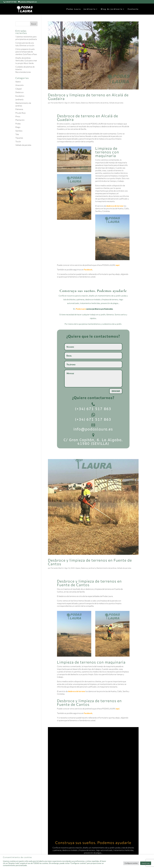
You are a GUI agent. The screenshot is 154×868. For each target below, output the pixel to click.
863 (107, 409)
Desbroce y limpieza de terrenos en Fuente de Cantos (90, 562)
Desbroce (84, 103)
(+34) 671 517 (89, 409)
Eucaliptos (20, 96)
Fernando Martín (57, 103)
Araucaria (19, 85)
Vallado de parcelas (116, 103)
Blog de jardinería (112, 9)
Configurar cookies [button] (131, 863)
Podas (18, 124)
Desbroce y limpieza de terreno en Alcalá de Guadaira (88, 97)
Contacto (133, 9)
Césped (18, 89)
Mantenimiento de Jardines (98, 103)
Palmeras (19, 109)
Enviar (116, 391)
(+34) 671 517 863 (11, 2)
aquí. (118, 265)
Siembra (19, 131)
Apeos (78, 103)
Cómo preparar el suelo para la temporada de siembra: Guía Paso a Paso (26, 52)
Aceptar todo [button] (146, 863)
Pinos (18, 116)
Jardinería (90, 9)
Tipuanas (19, 138)
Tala (17, 134)
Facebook (88, 269)
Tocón (18, 141)
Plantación (20, 120)
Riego (18, 127)
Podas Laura (74, 9)
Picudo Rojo (21, 113)
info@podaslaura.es (93, 429)
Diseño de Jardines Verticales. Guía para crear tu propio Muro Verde (26, 61)
